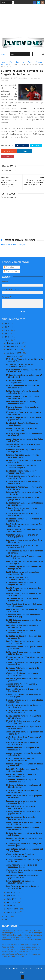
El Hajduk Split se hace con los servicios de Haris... (21, 712)
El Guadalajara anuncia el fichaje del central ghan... (24, 845)
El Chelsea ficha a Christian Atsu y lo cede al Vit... (24, 360)
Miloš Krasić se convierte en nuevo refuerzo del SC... (23, 515)
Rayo (30, 62)
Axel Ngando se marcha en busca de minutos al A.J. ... (22, 744)
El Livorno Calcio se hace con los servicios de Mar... (22, 792)
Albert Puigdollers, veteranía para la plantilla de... (24, 664)
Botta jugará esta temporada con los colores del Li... (23, 653)
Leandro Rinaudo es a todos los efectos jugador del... (25, 701)
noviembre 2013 (14, 346)
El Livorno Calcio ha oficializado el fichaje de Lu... (24, 786)
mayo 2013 (12, 899)
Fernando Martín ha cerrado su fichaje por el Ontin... (24, 839)
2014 (7, 337)
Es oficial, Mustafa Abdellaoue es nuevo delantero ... (22, 424)
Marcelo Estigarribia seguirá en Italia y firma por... (24, 765)
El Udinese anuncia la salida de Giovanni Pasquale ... (21, 467)
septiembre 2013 (14, 353)
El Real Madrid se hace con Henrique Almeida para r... (23, 483)
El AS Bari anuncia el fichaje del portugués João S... (22, 382)
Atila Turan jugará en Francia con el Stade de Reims (24, 738)
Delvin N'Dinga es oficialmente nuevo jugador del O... (24, 419)
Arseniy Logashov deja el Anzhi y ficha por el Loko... (22, 818)
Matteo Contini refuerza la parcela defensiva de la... (23, 392)
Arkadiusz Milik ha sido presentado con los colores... (24, 611)
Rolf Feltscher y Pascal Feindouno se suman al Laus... (24, 371)
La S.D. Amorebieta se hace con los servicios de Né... (23, 387)
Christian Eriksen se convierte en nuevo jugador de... (22, 536)
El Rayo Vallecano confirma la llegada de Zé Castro (24, 861)
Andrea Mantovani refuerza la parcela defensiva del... (24, 754)
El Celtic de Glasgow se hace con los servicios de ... (24, 637)
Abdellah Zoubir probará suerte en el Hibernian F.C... (24, 595)
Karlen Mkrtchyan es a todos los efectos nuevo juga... (21, 776)
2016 (7, 330)
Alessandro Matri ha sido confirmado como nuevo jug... (23, 616)
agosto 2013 (12, 356)
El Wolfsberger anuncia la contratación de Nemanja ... (24, 504)
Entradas (9, 267)
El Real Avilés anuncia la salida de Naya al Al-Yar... (23, 477)
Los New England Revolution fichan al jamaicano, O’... (24, 680)
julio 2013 (12, 893)
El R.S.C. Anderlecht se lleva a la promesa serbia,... (23, 669)
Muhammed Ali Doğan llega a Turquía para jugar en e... (23, 456)
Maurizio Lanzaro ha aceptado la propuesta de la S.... (21, 802)
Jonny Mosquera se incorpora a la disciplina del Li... (22, 866)
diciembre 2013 (14, 343)
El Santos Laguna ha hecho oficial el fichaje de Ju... (24, 568)
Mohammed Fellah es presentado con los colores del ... (24, 493)
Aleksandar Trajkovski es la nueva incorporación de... (22, 674)
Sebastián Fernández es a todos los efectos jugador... (23, 770)
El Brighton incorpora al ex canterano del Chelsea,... (24, 834)
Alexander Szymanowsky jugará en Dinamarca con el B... (21, 781)
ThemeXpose (16, 968)
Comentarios (10, 271)
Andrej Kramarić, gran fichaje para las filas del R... (23, 398)
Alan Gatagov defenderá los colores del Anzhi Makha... (25, 850)
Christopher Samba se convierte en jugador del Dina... (22, 877)
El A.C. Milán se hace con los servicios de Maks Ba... (20, 760)
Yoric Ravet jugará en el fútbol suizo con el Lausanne (24, 605)
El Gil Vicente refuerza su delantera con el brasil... (24, 717)
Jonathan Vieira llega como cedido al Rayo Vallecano (24, 531)
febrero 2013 (13, 909)
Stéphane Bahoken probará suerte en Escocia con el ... (23, 408)
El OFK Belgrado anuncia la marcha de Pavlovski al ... (24, 621)
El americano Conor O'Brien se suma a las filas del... (24, 414)
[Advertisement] (23, 22)
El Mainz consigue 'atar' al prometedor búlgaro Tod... (19, 579)
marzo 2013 (12, 906)
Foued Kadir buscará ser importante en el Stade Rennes (24, 728)
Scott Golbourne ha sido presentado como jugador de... (23, 573)
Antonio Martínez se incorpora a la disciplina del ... (23, 749)
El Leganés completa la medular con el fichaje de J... (24, 376)
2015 (7, 334)
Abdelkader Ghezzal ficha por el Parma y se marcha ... (24, 648)
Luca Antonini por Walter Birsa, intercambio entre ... (21, 403)
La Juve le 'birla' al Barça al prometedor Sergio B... (21, 366)
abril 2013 (12, 902)
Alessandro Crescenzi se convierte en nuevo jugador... (24, 696)
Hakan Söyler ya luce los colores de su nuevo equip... (24, 563)
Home (3, 54)
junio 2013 (12, 896)
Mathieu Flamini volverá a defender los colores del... (23, 829)
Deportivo (20, 62)
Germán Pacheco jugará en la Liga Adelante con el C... (22, 547)
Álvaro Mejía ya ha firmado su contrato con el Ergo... (20, 855)
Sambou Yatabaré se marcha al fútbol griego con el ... (23, 499)
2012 (7, 916)
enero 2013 (12, 912)
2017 (7, 327)
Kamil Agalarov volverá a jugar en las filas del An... (24, 525)
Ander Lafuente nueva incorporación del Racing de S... (25, 733)
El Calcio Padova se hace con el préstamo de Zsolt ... (21, 632)
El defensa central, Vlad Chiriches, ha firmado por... (24, 658)
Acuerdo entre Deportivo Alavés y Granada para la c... (22, 685)
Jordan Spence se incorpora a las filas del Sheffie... (24, 440)
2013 (7, 340)
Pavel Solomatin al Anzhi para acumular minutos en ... (20, 882)
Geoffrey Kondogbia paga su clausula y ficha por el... (24, 541)
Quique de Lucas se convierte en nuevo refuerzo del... (24, 462)
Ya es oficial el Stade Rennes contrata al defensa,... (25, 552)
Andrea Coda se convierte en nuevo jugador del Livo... (22, 430)
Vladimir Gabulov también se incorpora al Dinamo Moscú (24, 871)
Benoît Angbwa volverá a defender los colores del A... (24, 589)
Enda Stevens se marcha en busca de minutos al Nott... (23, 887)
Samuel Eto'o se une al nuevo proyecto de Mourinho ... (24, 797)
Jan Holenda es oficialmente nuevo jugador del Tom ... (22, 600)
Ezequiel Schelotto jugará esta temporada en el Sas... (21, 808)
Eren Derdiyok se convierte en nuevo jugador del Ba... (23, 643)
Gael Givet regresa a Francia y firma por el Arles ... (24, 557)
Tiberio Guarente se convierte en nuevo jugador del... (22, 509)
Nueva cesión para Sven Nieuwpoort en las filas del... (24, 690)
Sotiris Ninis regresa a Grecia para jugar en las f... (23, 445)
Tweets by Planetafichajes (13, 245)
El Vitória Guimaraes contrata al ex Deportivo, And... (23, 722)
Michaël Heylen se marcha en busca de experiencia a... (24, 706)
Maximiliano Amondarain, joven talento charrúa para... (24, 488)
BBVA (10, 62)
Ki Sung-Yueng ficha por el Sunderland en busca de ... (24, 435)
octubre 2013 (13, 350)
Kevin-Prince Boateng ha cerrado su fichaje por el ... (23, 626)
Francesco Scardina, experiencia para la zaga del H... (24, 451)
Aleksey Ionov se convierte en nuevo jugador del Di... (23, 813)
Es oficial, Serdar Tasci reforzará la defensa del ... (24, 520)
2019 (7, 324)
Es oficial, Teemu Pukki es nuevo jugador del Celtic (22, 472)
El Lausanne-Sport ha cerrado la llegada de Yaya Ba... (21, 584)
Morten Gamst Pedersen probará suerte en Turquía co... (24, 824)
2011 (7, 920)
